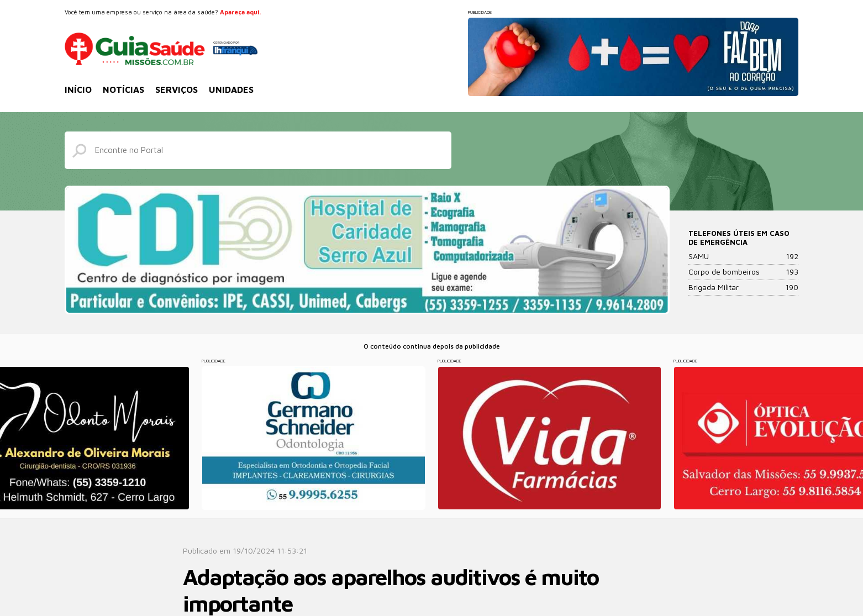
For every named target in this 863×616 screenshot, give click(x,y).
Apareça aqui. (240, 12)
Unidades (231, 89)
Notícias (123, 89)
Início (78, 89)
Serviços (177, 89)
